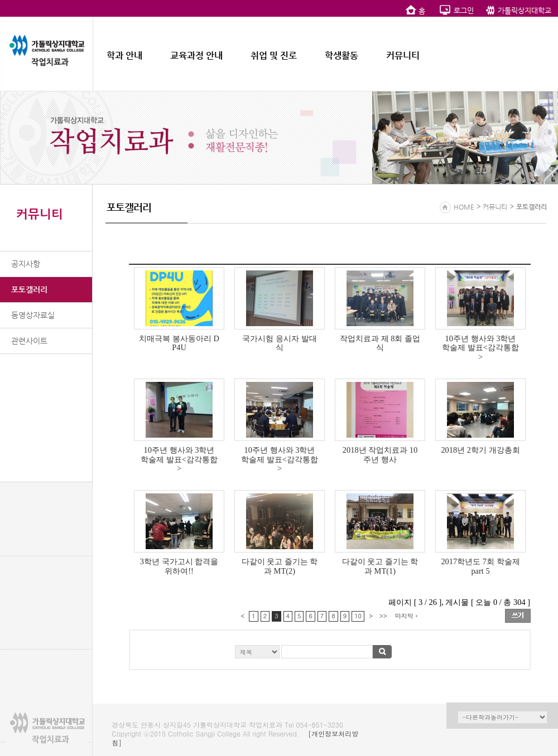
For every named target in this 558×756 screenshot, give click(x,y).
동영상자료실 (33, 315)
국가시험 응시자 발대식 (279, 343)
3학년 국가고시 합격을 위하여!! (179, 566)
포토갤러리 (29, 289)
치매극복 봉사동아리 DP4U (179, 343)
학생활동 (341, 55)
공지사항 (26, 264)
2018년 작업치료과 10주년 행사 (380, 455)
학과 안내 (124, 55)
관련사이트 (29, 341)
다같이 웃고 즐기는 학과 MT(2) (280, 566)
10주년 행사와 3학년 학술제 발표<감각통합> (480, 348)
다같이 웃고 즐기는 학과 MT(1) (380, 566)
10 (358, 616)
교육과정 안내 (196, 55)
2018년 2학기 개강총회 (480, 450)
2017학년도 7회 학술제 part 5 (480, 566)
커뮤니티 (403, 55)
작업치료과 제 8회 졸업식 (380, 343)
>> (383, 616)
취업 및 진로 (274, 55)
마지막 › (407, 616)
